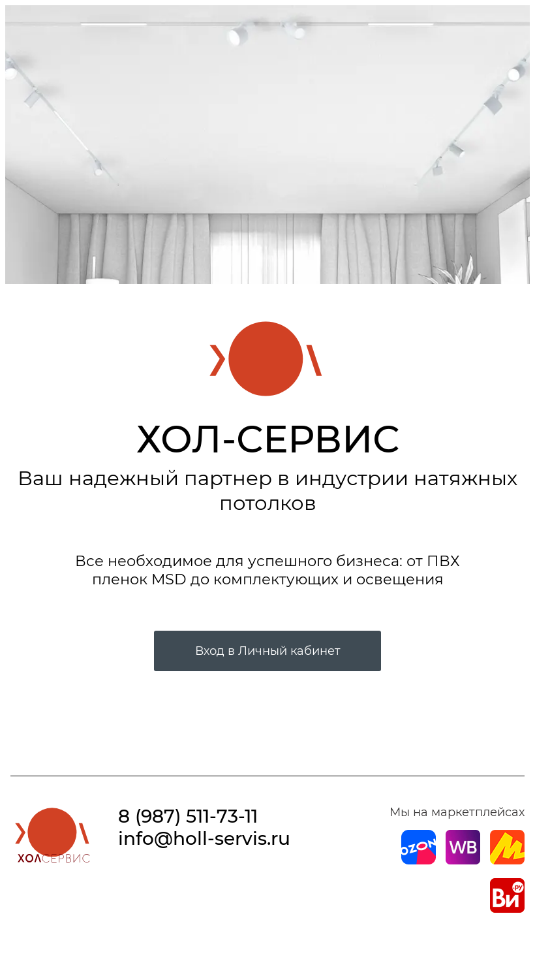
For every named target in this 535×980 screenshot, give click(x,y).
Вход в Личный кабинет (268, 651)
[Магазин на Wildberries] (463, 861)
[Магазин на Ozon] (419, 861)
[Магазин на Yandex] (507, 861)
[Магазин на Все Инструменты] (507, 909)
